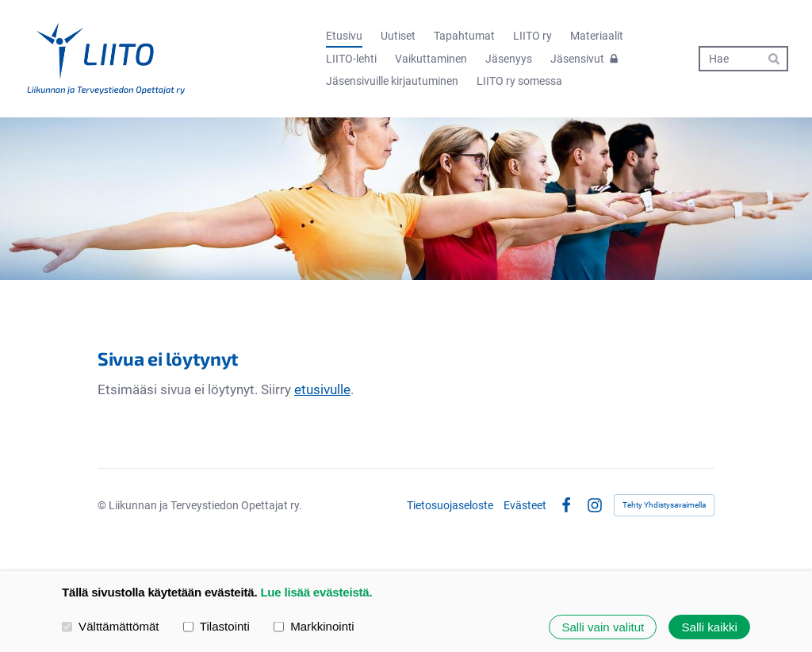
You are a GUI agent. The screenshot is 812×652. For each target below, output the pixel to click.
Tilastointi (216, 626)
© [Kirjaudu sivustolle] (103, 505)
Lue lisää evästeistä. (316, 592)
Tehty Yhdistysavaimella (664, 505)
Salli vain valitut (603, 627)
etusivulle (322, 389)
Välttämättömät (111, 626)
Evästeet (525, 505)
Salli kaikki (710, 627)
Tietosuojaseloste (450, 505)
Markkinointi (314, 626)
